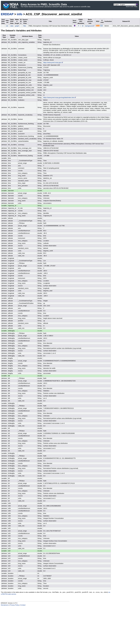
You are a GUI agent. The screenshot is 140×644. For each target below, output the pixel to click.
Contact (23, 605)
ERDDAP (7, 14)
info (20, 14)
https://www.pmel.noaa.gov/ (53, 63)
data (12, 26)
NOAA (128, 7)
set (7, 26)
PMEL (136, 7)
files (25, 26)
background (90, 26)
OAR (132, 7)
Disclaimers (5, 605)
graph (17, 26)
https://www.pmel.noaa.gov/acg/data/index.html (60, 97)
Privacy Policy (14, 605)
